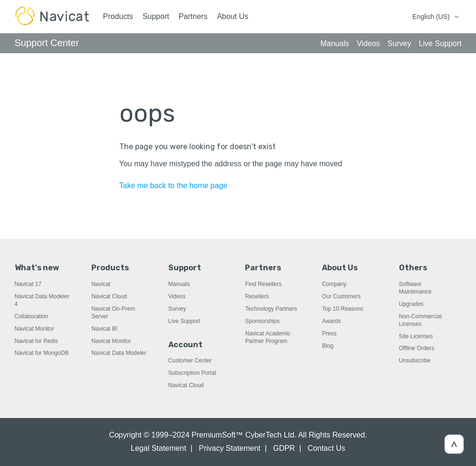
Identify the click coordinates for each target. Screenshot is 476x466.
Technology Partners (271, 309)
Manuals (179, 284)
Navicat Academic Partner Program (267, 337)
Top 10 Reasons (343, 309)
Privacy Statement (230, 448)
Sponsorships (262, 321)
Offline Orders (417, 348)
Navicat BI (104, 329)
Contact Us (326, 448)
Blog (328, 346)
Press (329, 333)
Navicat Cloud (109, 296)
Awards (331, 321)
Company (334, 284)
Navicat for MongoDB (42, 353)
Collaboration (32, 316)
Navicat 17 (28, 284)
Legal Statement (159, 448)
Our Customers (341, 296)
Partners (193, 16)
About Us (233, 16)
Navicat (101, 284)
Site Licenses (416, 336)
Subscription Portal (192, 373)
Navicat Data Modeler (119, 353)
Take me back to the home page (174, 185)
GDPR (284, 448)
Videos (177, 296)
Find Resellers (263, 284)
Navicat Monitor (34, 329)
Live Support (184, 321)
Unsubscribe (415, 361)
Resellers (257, 296)
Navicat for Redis (36, 341)
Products (118, 16)
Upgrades (411, 304)
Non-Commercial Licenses (420, 320)
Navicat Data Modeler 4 (42, 300)
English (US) (432, 17)
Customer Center (190, 361)
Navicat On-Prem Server (113, 313)
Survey (177, 309)
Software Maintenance (415, 288)
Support (156, 16)
